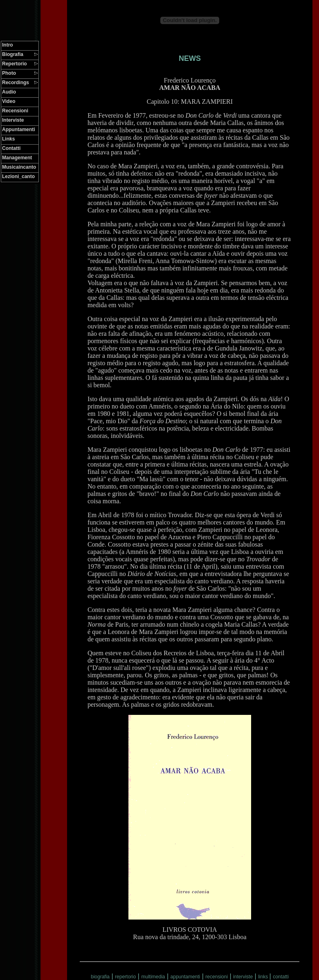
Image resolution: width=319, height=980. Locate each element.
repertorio (125, 977)
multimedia (153, 977)
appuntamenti (185, 977)
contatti (281, 977)
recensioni (217, 977)
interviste (243, 977)
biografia (100, 977)
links (264, 977)
